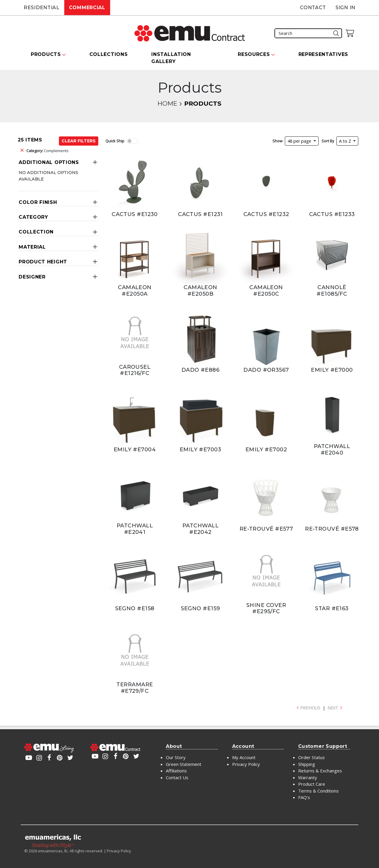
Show (277, 141)
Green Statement (184, 764)
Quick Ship (115, 141)
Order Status (311, 757)
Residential (42, 8)
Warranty (308, 777)
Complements (48, 151)
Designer (32, 277)
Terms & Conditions (318, 791)
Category (33, 217)
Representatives (323, 54)
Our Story (176, 757)
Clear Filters (79, 141)
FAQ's (304, 797)
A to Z (346, 141)
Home (167, 103)
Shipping (307, 764)
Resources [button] (254, 54)
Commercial (87, 8)
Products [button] (46, 54)
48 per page (300, 141)
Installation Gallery (171, 58)
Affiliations (176, 771)
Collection (36, 232)
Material (32, 247)
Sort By (328, 141)
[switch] (132, 141)
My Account (244, 757)
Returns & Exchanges (320, 771)
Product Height (43, 262)
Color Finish (38, 202)
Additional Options (49, 162)
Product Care (312, 784)
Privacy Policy (246, 764)
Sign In (345, 8)
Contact (313, 8)
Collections (109, 54)
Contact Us (177, 777)
